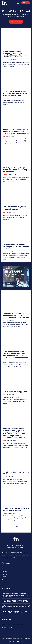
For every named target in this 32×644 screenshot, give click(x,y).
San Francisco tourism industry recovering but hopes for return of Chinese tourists (15, 208)
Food (4, 136)
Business (5, 60)
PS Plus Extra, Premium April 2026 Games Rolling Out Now (16, 509)
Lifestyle (5, 175)
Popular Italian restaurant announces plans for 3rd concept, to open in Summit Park (16, 315)
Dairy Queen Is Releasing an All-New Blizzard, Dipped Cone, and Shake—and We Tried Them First (16, 131)
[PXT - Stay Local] (4, 3)
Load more (16, 526)
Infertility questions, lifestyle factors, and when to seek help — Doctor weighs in (16, 170)
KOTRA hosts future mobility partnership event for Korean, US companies (16, 246)
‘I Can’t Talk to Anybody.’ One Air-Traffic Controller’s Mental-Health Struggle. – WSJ (15, 93)
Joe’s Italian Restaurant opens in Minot (16, 473)
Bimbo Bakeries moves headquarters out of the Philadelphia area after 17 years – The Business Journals (15, 54)
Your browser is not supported (15, 392)
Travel (4, 98)
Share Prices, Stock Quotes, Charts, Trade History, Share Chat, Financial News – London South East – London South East (15, 354)
